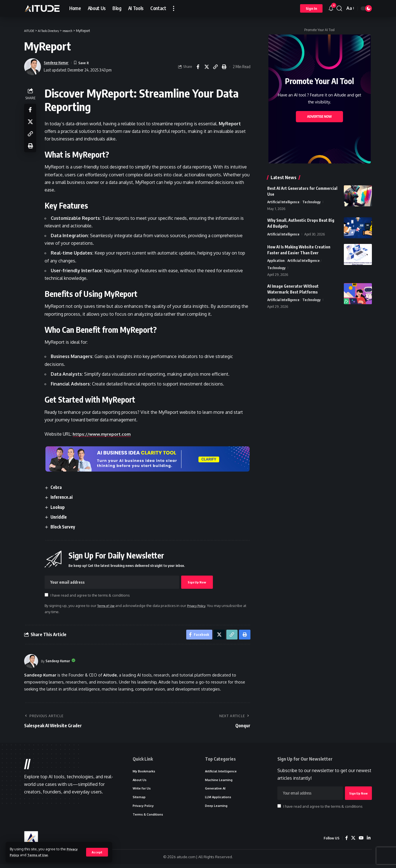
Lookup (60, 507)
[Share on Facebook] (198, 67)
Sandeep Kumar (58, 63)
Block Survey (65, 527)
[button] (97, 852)
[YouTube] (361, 842)
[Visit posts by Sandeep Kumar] (31, 663)
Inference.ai (64, 497)
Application (276, 261)
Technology (312, 202)
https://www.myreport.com (104, 434)
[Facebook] (346, 842)
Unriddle (61, 517)
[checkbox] (48, 595)
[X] (353, 842)
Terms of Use (41, 855)
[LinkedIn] (369, 842)
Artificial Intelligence (284, 202)
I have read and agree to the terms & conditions (91, 595)
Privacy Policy (204, 606)
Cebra (58, 487)
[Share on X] (207, 67)
